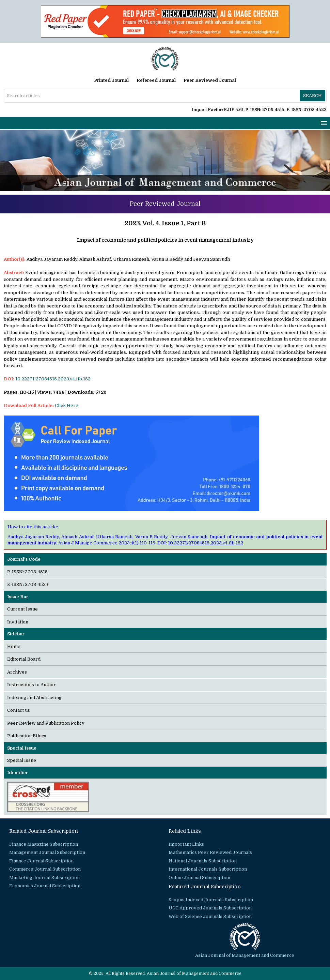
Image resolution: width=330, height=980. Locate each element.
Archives (17, 672)
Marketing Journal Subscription (44, 878)
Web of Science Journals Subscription (210, 916)
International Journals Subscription (208, 869)
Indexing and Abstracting (34, 698)
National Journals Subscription (203, 861)
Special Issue (22, 760)
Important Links (186, 844)
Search (312, 96)
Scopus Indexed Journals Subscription (211, 900)
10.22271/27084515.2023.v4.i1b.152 (53, 379)
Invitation (18, 622)
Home (14, 646)
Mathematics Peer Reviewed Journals (210, 852)
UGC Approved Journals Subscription (210, 908)
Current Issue (22, 609)
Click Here (67, 405)
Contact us (19, 710)
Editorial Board (24, 659)
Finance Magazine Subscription (44, 844)
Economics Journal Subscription (45, 886)
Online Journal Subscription (199, 878)
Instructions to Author (32, 685)
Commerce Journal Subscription (45, 869)
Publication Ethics (27, 736)
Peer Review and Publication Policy (46, 723)
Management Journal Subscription (47, 852)
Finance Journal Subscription (41, 861)
